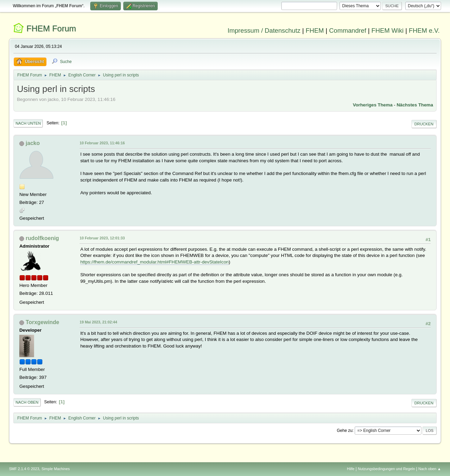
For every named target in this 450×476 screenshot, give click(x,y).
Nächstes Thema (415, 105)
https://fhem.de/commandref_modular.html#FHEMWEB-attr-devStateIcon (154, 262)
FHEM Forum (51, 28)
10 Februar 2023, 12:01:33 (102, 238)
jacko (33, 143)
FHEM (315, 30)
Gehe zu (344, 431)
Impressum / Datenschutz (264, 30)
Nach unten (28, 123)
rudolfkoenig (43, 238)
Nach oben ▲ (430, 469)
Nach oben (27, 402)
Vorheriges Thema (373, 105)
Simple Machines (55, 469)
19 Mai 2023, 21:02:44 (98, 322)
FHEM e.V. (424, 30)
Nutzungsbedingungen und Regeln (386, 469)
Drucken (424, 124)
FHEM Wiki (388, 30)
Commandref (348, 30)
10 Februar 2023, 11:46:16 (102, 143)
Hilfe (351, 469)
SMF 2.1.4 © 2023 (24, 469)
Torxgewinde (43, 322)
